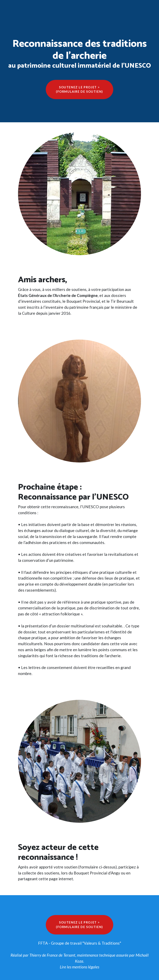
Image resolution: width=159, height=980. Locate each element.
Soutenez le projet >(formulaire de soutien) (79, 89)
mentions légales (86, 967)
